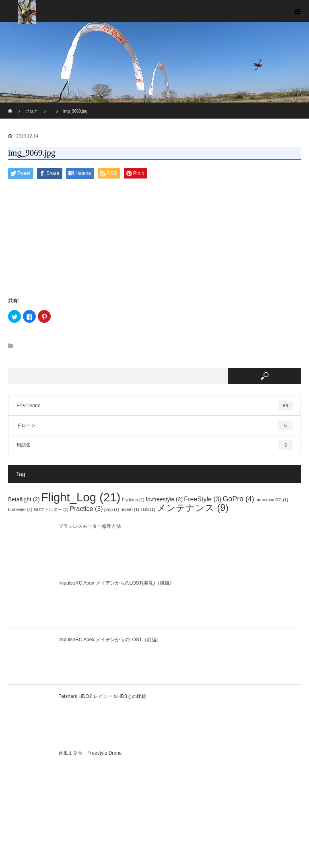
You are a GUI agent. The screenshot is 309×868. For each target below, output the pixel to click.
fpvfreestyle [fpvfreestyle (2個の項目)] (164, 499)
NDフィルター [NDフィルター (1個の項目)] (51, 509)
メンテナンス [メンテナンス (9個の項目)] (193, 508)
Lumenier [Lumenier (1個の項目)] (20, 509)
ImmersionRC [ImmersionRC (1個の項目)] (272, 500)
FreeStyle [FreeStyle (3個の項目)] (203, 499)
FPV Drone (154, 406)
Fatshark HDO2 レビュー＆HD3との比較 (102, 696)
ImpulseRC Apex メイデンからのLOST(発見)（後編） (116, 583)
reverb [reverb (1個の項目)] (130, 509)
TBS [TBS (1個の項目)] (148, 509)
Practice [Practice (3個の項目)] (87, 509)
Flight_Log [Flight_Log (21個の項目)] (81, 497)
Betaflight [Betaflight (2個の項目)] (24, 499)
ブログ (31, 111)
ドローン (154, 425)
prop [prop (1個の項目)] (112, 509)
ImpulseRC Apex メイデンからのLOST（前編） (110, 640)
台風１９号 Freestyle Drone (90, 753)
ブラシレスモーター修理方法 (90, 526)
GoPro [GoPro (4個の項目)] (238, 499)
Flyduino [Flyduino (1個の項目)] (133, 500)
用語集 (154, 445)
